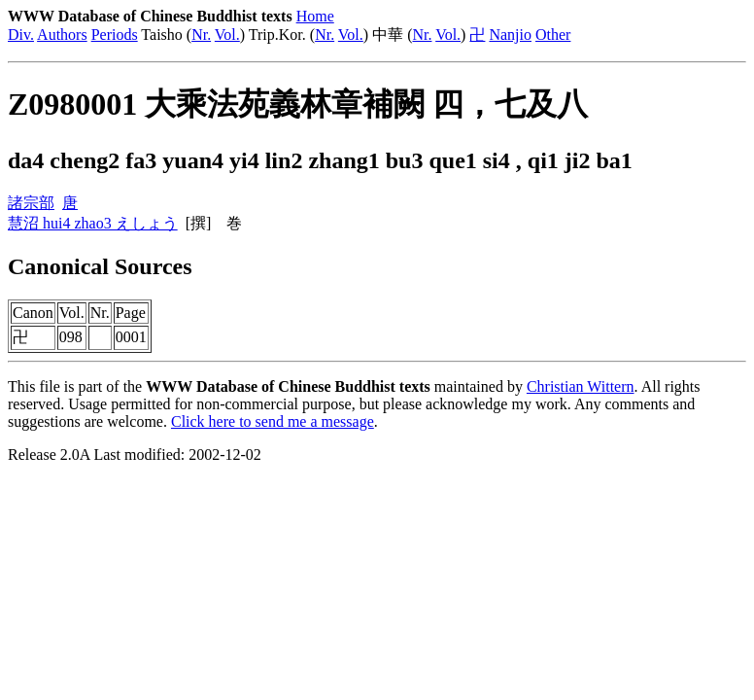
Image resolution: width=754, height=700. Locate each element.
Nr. (201, 35)
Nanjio (510, 35)
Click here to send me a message (273, 421)
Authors (62, 35)
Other (553, 35)
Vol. (227, 35)
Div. (21, 35)
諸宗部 (31, 203)
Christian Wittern (581, 386)
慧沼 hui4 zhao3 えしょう (93, 223)
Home (315, 16)
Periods (115, 35)
